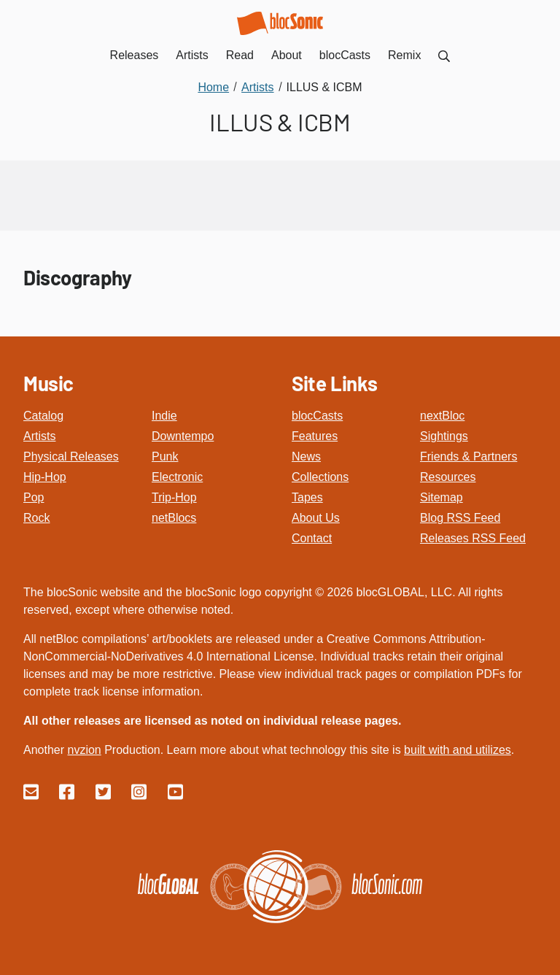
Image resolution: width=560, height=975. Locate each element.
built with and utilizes (458, 750)
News (306, 456)
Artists (39, 436)
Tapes (307, 497)
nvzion (84, 750)
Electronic (177, 477)
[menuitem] (444, 55)
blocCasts (317, 416)
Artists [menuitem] (192, 55)
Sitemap (442, 497)
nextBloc (442, 416)
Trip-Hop (174, 497)
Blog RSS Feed (460, 518)
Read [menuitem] (240, 55)
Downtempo (183, 436)
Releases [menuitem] (135, 55)
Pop (34, 497)
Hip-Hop (45, 477)
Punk (165, 456)
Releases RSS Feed (473, 538)
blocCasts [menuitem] (345, 55)
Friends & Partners (468, 456)
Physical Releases (71, 456)
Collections (320, 477)
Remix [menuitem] (404, 55)
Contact (312, 538)
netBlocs (174, 518)
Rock (36, 518)
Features (315, 436)
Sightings (444, 436)
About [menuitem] (287, 55)
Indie (164, 416)
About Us (316, 518)
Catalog (43, 416)
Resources (448, 477)
